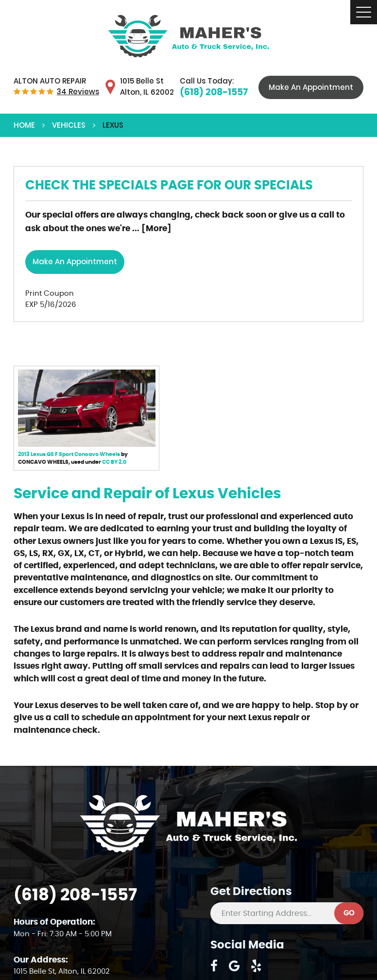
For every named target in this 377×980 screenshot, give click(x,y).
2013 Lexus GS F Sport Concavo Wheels (69, 454)
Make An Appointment (311, 87)
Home (24, 125)
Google (234, 966)
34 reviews (78, 92)
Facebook (214, 966)
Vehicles (69, 125)
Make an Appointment (75, 262)
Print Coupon (50, 294)
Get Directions (251, 892)
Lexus (113, 125)
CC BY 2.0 (114, 462)
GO (349, 913)
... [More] (151, 229)
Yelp (256, 966)
